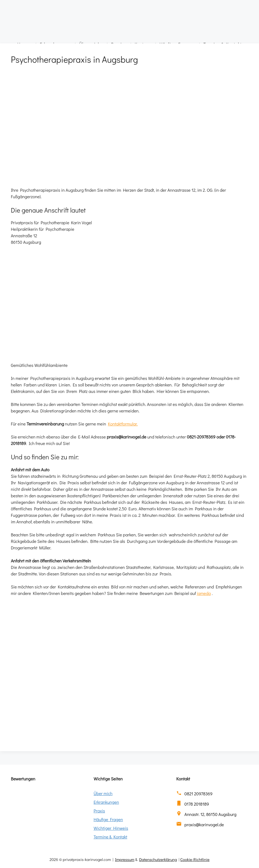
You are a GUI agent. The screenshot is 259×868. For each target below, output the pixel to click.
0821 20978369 (198, 794)
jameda (204, 593)
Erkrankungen (106, 802)
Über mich (103, 793)
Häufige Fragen (108, 819)
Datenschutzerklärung (158, 859)
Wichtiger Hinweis (111, 828)
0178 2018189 (197, 804)
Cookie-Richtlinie (195, 859)
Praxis (99, 811)
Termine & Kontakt (110, 837)
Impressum (125, 859)
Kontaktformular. (123, 424)
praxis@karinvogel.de (204, 824)
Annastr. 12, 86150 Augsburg (210, 814)
